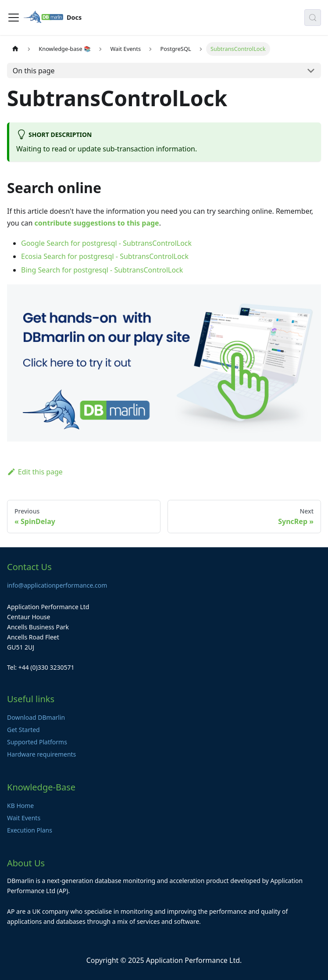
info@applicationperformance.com (57, 585)
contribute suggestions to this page (97, 223)
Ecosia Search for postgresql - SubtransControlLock (105, 256)
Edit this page (35, 472)
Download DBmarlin (36, 717)
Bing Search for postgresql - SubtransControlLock (102, 270)
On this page (34, 71)
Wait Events (24, 818)
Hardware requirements (41, 754)
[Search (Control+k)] (313, 18)
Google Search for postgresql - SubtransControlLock (106, 243)
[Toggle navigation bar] (14, 18)
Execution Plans (30, 830)
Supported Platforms (37, 742)
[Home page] (15, 49)
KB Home (20, 806)
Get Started (23, 730)
